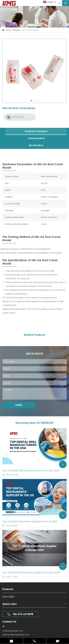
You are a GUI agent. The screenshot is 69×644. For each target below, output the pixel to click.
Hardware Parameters (36, 131)
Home (8, 30)
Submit (19, 405)
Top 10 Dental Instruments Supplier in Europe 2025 (31, 572)
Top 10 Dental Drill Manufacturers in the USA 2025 (31, 470)
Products (17, 30)
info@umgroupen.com (13, 631)
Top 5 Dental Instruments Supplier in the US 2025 (30, 521)
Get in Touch (34, 354)
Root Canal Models (30, 30)
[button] (31, 101)
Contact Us (9, 622)
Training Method (36, 138)
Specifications (36, 145)
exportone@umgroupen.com (16, 635)
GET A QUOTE (15, 117)
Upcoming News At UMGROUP (34, 423)
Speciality (34, 597)
